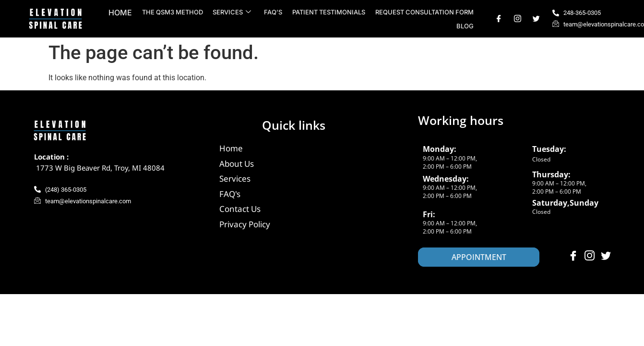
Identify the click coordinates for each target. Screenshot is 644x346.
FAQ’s (274, 12)
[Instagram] (518, 19)
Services (233, 12)
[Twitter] (536, 19)
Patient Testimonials (329, 12)
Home (122, 12)
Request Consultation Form (424, 12)
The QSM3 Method (174, 12)
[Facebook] (499, 19)
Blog (465, 26)
